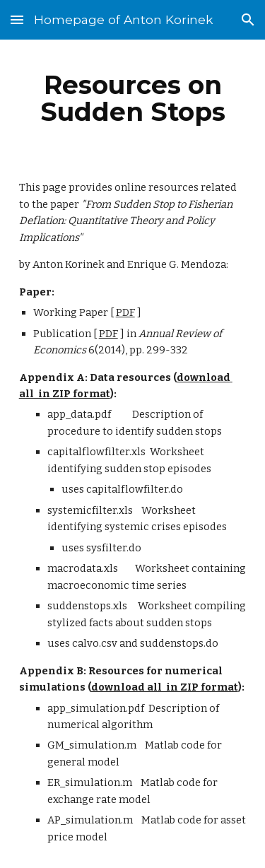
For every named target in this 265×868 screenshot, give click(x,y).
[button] (17, 19)
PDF (125, 312)
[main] (133, 98)
